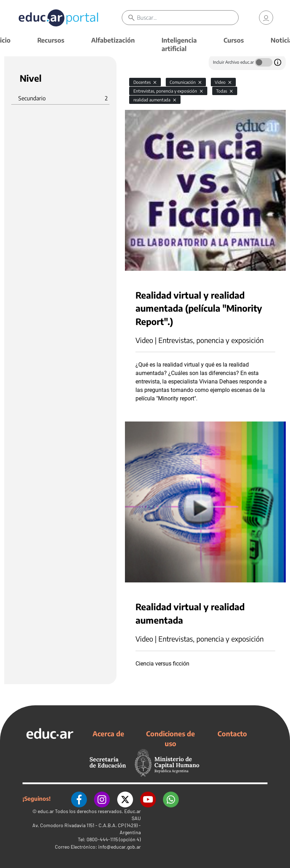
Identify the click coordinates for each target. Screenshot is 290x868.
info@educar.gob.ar (119, 847)
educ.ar (46, 811)
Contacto (232, 733)
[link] (266, 18)
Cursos (234, 40)
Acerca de (108, 733)
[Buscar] (188, 18)
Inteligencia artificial (179, 44)
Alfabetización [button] (113, 40)
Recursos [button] (51, 40)
